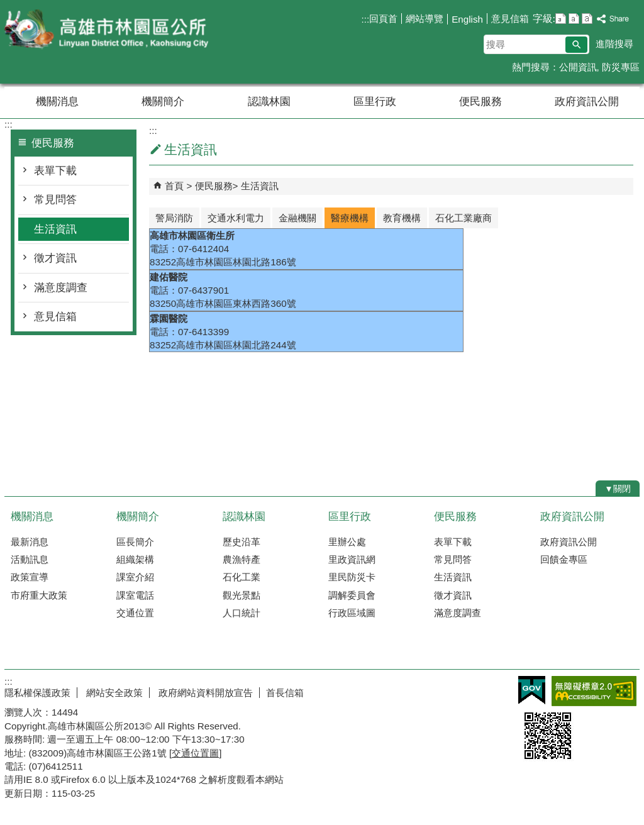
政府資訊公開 (587, 102)
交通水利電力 (236, 218)
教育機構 (402, 218)
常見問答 (55, 200)
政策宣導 (30, 577)
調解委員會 (352, 595)
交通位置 (135, 613)
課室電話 (135, 595)
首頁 (174, 186)
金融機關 (297, 218)
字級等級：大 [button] (587, 19)
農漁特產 (241, 559)
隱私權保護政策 (37, 693)
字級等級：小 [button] (561, 19)
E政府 (532, 690)
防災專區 (621, 67)
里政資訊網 (352, 559)
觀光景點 (241, 595)
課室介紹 (135, 577)
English (467, 19)
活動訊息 (30, 559)
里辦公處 (347, 542)
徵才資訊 (55, 258)
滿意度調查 (61, 288)
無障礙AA (594, 691)
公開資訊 (578, 67)
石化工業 (241, 577)
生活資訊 (55, 229)
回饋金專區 (564, 559)
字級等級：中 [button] (574, 19)
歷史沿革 (241, 542)
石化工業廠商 (464, 218)
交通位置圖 (195, 753)
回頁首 (383, 19)
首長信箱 (285, 693)
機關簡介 (163, 102)
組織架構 (135, 559)
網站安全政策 (113, 693)
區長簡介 (135, 542)
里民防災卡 (352, 577)
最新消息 (30, 542)
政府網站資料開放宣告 (204, 693)
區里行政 (375, 102)
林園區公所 (111, 30)
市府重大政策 (39, 595)
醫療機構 (350, 218)
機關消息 (57, 102)
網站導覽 (425, 19)
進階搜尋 (614, 44)
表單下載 (55, 171)
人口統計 (241, 613)
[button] (576, 45)
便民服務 (480, 102)
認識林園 (269, 102)
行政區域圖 (352, 613)
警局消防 (174, 218)
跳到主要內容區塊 (7, 7)
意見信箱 (510, 19)
